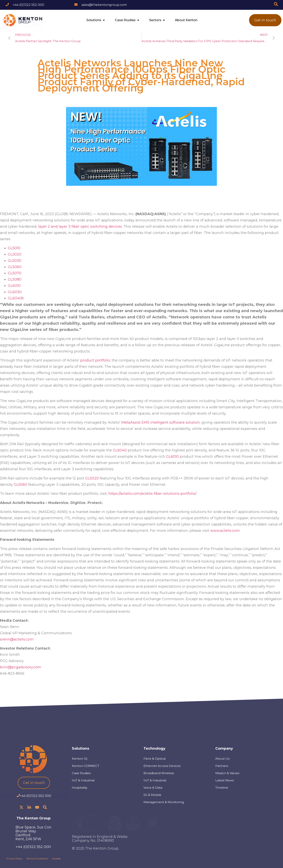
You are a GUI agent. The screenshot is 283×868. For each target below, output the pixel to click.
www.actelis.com (225, 531)
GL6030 (15, 292)
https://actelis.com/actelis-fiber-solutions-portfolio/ (152, 494)
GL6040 (120, 450)
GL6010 (14, 286)
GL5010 (14, 248)
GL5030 (15, 261)
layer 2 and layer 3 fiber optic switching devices (80, 227)
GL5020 (15, 254)
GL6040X (16, 298)
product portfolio (95, 360)
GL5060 (15, 267)
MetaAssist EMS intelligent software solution (161, 422)
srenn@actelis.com (17, 639)
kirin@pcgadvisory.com (21, 667)
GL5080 (15, 279)
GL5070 (15, 273)
